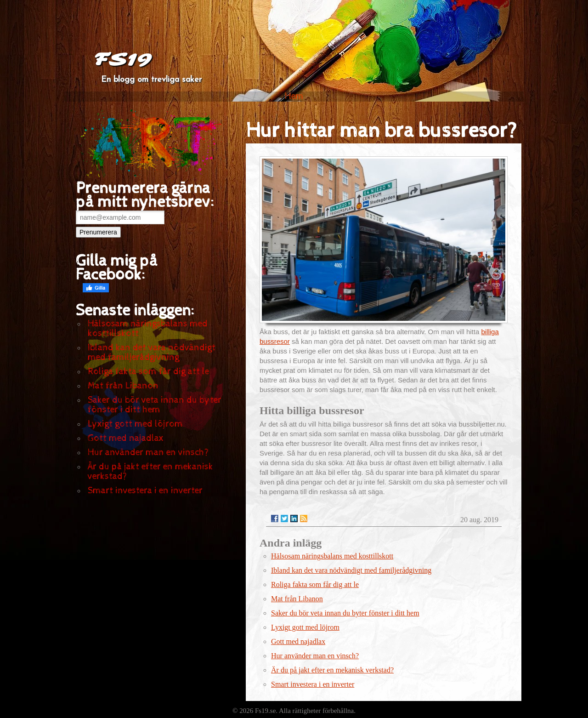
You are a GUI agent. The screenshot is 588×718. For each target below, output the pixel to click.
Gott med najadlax (126, 438)
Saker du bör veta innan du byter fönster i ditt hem (155, 405)
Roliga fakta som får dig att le (148, 372)
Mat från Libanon (123, 386)
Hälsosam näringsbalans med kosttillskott (148, 329)
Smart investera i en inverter (145, 491)
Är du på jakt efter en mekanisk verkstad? (150, 472)
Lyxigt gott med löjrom (135, 424)
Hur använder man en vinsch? (148, 453)
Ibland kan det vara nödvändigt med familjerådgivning (152, 353)
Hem (294, 96)
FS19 (122, 60)
